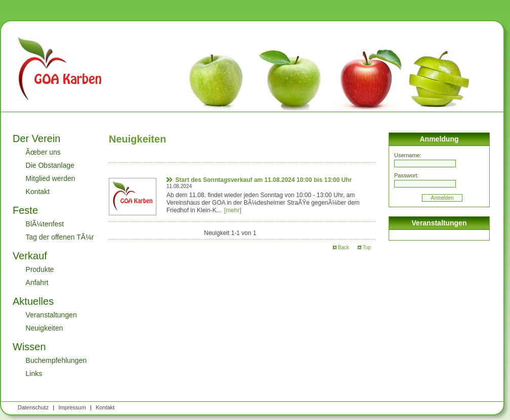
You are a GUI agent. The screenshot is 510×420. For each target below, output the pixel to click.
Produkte (40, 269)
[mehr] (233, 210)
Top (364, 247)
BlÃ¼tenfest (45, 224)
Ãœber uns (43, 152)
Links (34, 374)
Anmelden (442, 198)
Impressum (72, 407)
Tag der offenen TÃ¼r (60, 237)
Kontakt (38, 192)
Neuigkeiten (45, 328)
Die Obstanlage (50, 165)
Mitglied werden (51, 178)
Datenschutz (33, 407)
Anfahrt (37, 283)
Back (341, 247)
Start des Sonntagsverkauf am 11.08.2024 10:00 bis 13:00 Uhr (264, 180)
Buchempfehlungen (56, 360)
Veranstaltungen (51, 315)
